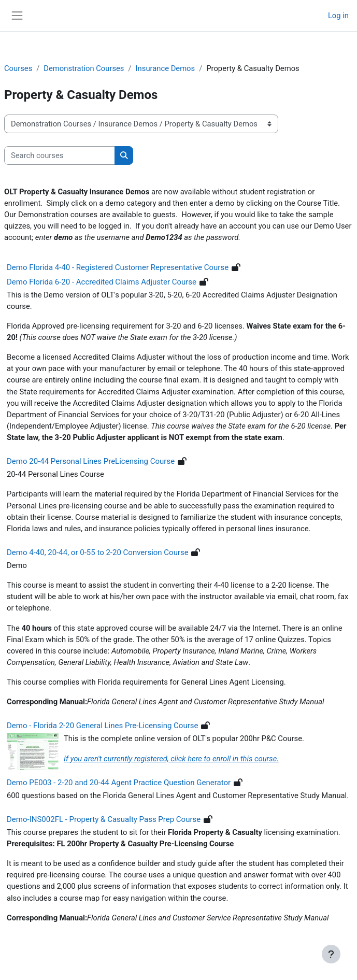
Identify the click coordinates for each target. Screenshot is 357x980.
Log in (338, 16)
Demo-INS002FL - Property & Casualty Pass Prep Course (104, 819)
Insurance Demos (166, 68)
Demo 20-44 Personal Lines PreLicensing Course (91, 461)
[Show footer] (331, 954)
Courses (18, 68)
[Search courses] (60, 155)
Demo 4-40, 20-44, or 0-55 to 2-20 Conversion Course (98, 552)
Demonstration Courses (84, 68)
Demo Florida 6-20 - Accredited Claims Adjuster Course (102, 282)
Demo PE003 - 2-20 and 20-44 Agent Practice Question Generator (119, 783)
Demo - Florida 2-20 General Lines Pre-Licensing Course (102, 726)
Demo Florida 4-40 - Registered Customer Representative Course (118, 267)
